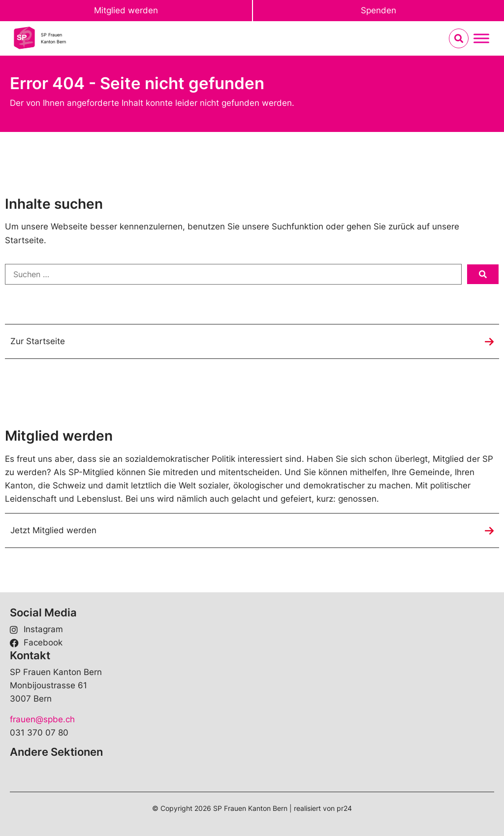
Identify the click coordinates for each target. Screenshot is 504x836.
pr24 (344, 808)
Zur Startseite (38, 341)
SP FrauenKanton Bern (53, 38)
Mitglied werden (126, 10)
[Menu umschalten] (481, 39)
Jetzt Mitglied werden (53, 530)
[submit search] (483, 274)
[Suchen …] (233, 274)
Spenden (378, 10)
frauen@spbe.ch (42, 719)
